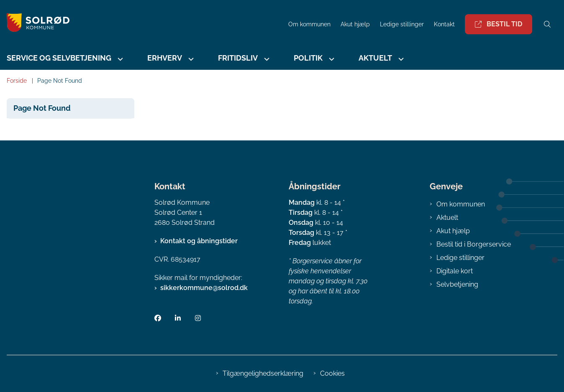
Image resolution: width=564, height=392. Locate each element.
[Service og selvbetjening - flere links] (119, 59)
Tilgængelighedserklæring (263, 373)
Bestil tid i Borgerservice (474, 244)
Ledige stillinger (402, 24)
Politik (308, 58)
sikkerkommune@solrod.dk (204, 288)
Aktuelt (375, 58)
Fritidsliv (238, 58)
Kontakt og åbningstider (199, 241)
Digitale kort (455, 271)
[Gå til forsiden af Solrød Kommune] (35, 24)
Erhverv (165, 58)
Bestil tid (499, 24)
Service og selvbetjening (59, 58)
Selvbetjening (457, 284)
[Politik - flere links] (331, 59)
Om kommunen (461, 204)
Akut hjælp (453, 231)
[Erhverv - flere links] (190, 59)
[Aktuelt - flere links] (400, 59)
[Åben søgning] (547, 24)
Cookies (332, 373)
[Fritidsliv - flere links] (266, 59)
